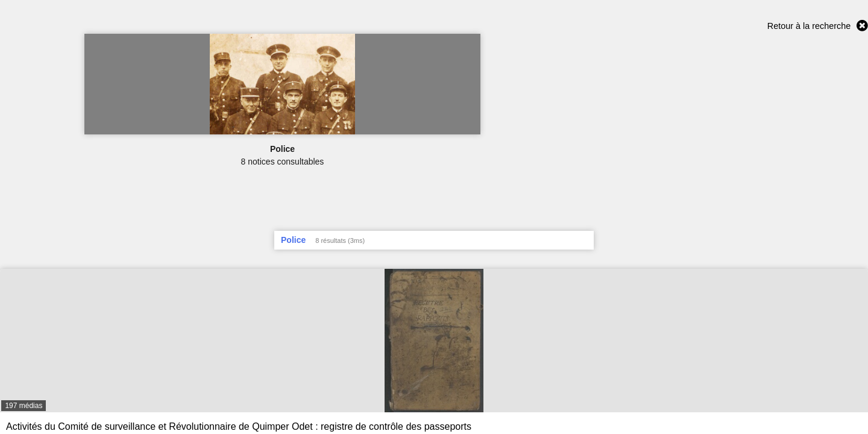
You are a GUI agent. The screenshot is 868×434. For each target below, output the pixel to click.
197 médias (24, 406)
